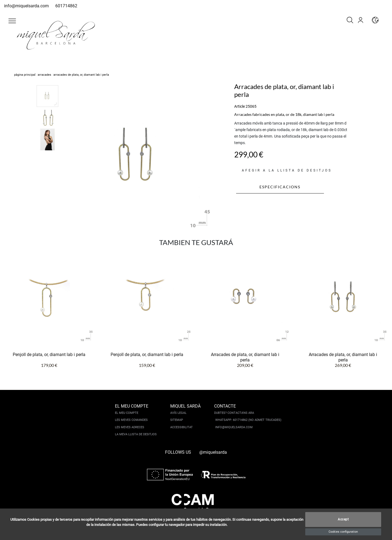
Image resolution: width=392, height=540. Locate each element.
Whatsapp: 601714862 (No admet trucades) (248, 420)
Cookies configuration (343, 532)
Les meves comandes (131, 420)
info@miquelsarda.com (26, 6)
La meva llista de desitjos (136, 434)
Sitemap (177, 420)
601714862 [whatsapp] (66, 6)
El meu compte (127, 413)
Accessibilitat (181, 427)
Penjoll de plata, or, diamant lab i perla (49, 355)
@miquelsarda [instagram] (213, 452)
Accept (343, 520)
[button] (12, 21)
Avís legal (178, 413)
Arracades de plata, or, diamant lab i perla (245, 357)
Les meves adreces (130, 427)
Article (240, 106)
